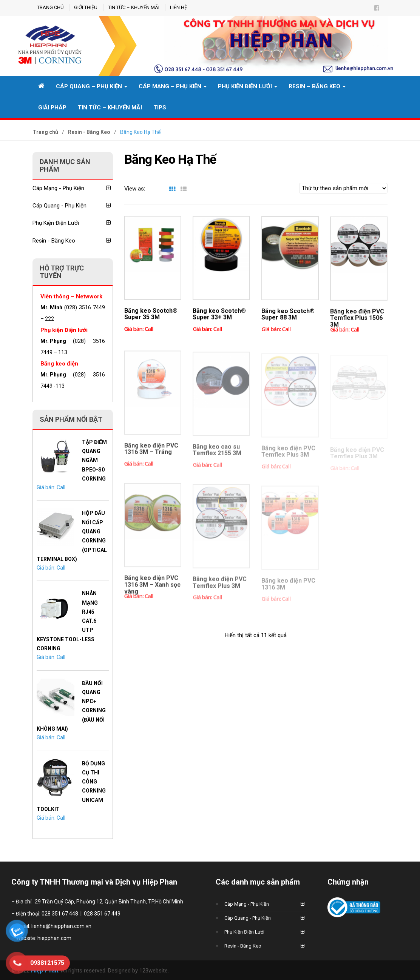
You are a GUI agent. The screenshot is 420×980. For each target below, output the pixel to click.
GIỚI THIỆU (86, 7)
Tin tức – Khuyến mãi (134, 7)
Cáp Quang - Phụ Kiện (73, 206)
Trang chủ (50, 7)
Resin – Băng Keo (317, 86)
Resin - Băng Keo (89, 132)
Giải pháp (52, 108)
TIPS (160, 108)
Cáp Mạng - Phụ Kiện (73, 188)
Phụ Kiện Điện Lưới (248, 86)
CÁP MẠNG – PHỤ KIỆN (173, 86)
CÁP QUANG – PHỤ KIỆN (92, 86)
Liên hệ (178, 7)
